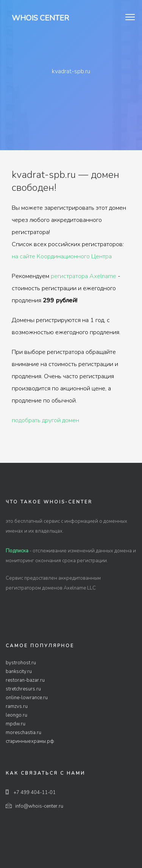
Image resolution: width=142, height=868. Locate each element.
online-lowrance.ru (27, 698)
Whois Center (40, 18)
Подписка (17, 551)
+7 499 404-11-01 (31, 793)
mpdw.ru (16, 724)
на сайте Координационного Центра (62, 256)
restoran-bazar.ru (25, 680)
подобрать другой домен (45, 420)
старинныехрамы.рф (30, 741)
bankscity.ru (19, 671)
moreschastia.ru (23, 733)
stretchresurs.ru (23, 689)
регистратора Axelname (83, 276)
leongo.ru (16, 715)
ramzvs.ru (17, 706)
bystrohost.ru (21, 663)
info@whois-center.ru (34, 806)
